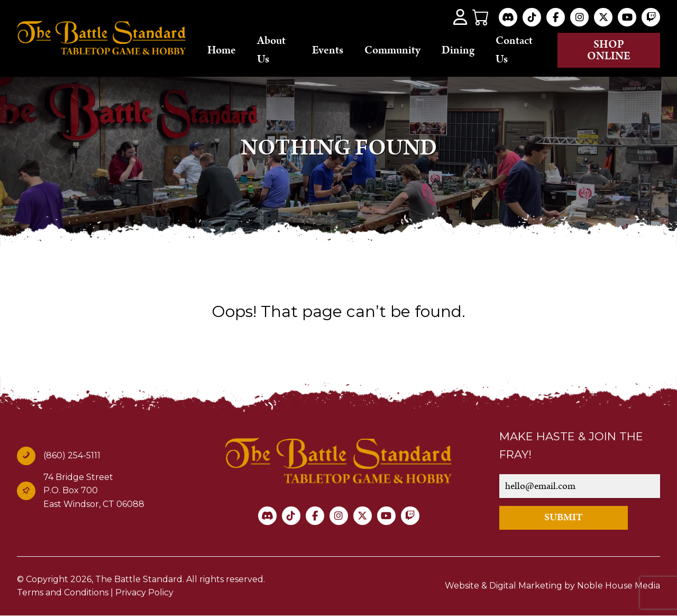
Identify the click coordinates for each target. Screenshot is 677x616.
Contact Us (514, 50)
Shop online (609, 50)
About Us (271, 50)
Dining (458, 50)
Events (328, 50)
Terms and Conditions (63, 592)
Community (392, 50)
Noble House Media (619, 586)
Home (222, 50)
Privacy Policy (144, 592)
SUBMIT (564, 517)
